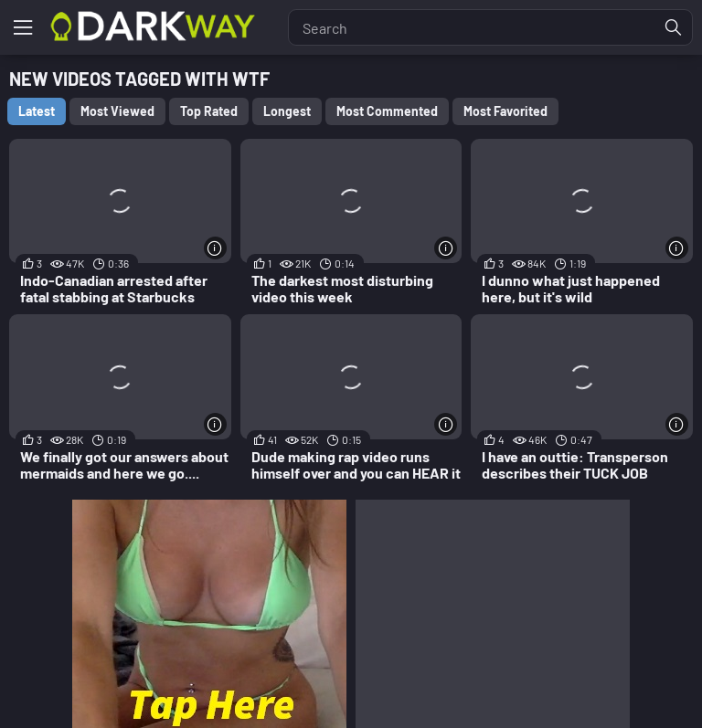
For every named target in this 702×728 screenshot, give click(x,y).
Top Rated (209, 111)
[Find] (674, 27)
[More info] (215, 248)
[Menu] (23, 27)
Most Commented (387, 111)
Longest (287, 111)
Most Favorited (505, 111)
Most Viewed (117, 111)
